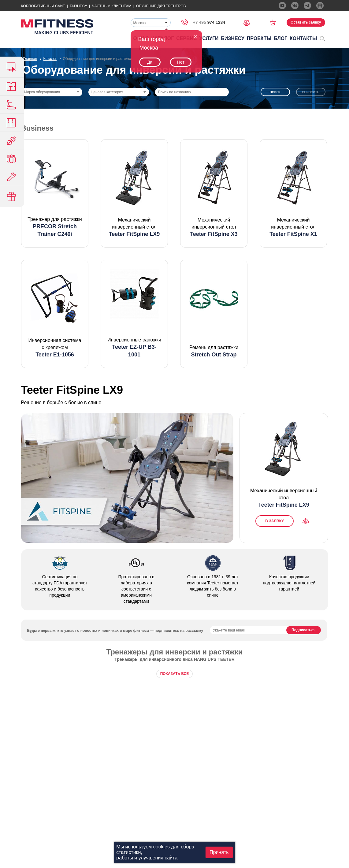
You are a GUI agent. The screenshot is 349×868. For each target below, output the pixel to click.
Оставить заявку (306, 22)
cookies (162, 847)
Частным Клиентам (111, 6)
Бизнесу (78, 6)
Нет (181, 62)
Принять (219, 852)
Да (150, 62)
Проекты (259, 38)
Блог (280, 38)
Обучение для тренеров (161, 6)
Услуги (209, 38)
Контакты (303, 38)
